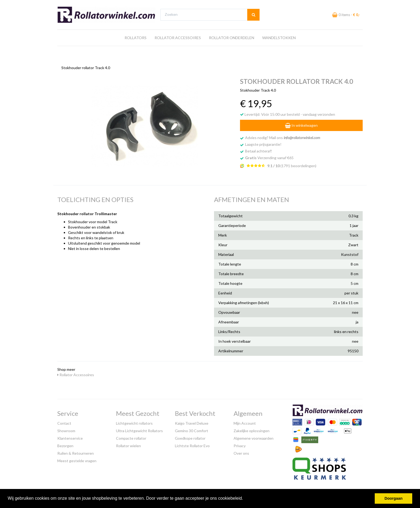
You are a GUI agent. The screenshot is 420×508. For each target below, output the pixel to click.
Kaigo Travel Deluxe (192, 422)
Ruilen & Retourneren (76, 452)
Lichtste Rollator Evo (192, 445)
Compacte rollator (131, 437)
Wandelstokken (279, 48)
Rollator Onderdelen (232, 48)
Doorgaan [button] (394, 498)
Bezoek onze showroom (262, 5)
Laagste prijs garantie (347, 5)
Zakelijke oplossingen (252, 430)
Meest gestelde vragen (77, 460)
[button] (245, 499)
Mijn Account (245, 422)
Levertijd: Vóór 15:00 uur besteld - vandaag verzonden (288, 113)
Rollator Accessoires (178, 48)
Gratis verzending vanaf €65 (82, 5)
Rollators (136, 48)
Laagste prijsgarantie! (263, 143)
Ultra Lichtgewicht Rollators (139, 430)
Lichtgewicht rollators (134, 422)
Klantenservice (70, 437)
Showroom (66, 430)
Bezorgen (65, 445)
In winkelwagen (301, 124)
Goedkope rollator (190, 437)
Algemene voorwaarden (254, 437)
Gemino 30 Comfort (192, 430)
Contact (64, 422)
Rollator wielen (128, 445)
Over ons (241, 452)
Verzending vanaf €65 (269, 156)
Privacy (240, 445)
